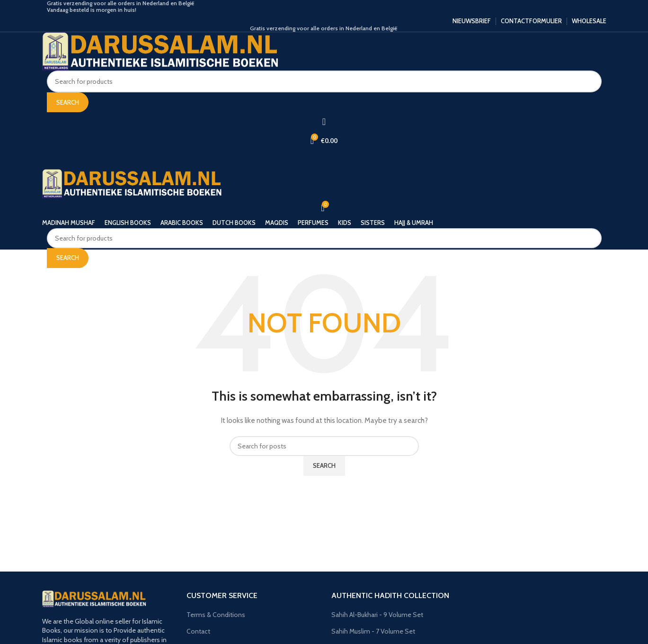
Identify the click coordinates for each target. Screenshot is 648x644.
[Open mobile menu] (324, 160)
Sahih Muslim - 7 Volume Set (373, 631)
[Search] (324, 81)
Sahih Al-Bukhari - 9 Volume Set (377, 615)
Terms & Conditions (216, 615)
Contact (198, 631)
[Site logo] (160, 51)
